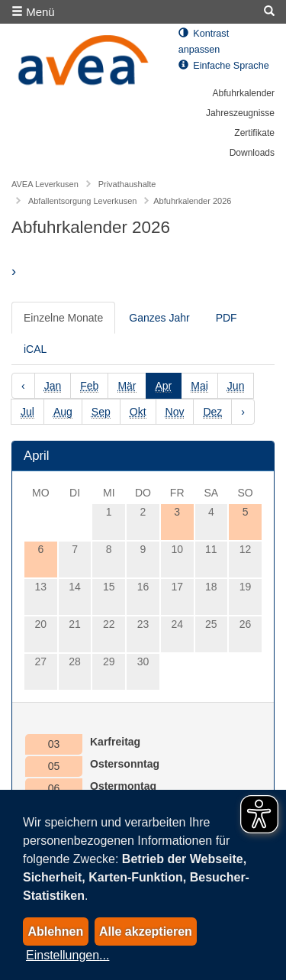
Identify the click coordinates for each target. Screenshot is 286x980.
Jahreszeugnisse (240, 113)
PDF (227, 318)
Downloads (252, 153)
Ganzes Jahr (159, 318)
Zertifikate (254, 133)
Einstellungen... (67, 955)
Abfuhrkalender (244, 93)
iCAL (35, 349)
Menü (33, 12)
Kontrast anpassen (204, 42)
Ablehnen (55, 931)
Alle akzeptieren (146, 931)
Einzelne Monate (63, 318)
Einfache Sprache (224, 66)
